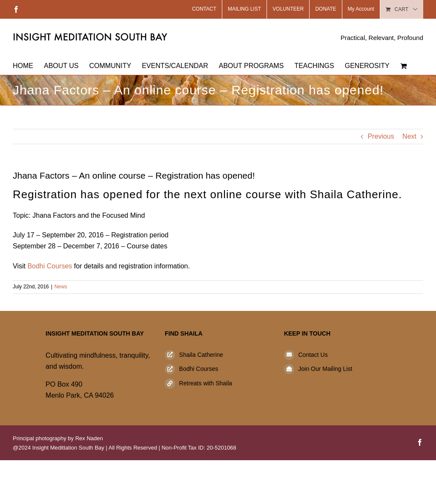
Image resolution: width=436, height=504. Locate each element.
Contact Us (313, 355)
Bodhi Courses (50, 266)
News (61, 287)
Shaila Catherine (201, 355)
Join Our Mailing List (325, 369)
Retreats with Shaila (206, 383)
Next (409, 136)
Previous (381, 136)
